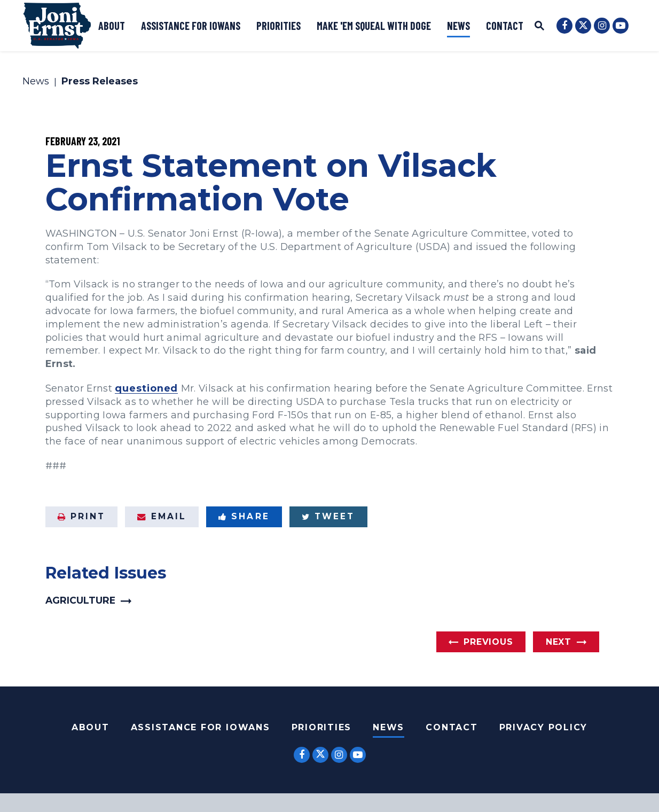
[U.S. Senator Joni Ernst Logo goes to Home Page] (57, 26)
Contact (505, 26)
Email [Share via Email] (162, 516)
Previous (488, 642)
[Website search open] (539, 27)
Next (559, 642)
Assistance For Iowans (201, 727)
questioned (146, 388)
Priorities (278, 26)
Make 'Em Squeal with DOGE (374, 26)
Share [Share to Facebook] (244, 516)
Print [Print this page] (82, 516)
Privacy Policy (544, 727)
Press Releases (100, 82)
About (112, 26)
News (458, 26)
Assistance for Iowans (191, 26)
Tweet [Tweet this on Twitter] (328, 516)
